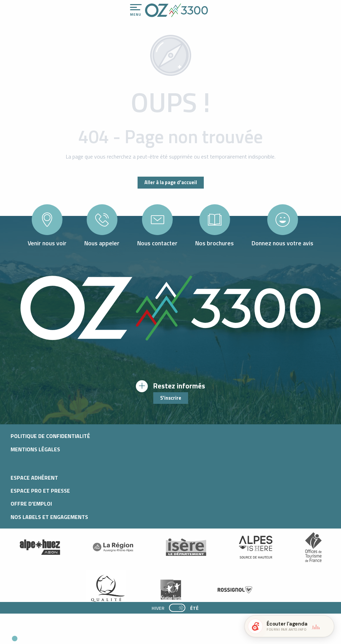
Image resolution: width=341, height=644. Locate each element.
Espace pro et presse (40, 491)
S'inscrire (171, 398)
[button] (63, 636)
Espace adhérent (34, 478)
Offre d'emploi (31, 504)
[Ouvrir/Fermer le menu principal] (136, 10)
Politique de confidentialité (50, 436)
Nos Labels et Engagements (49, 517)
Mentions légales (35, 449)
